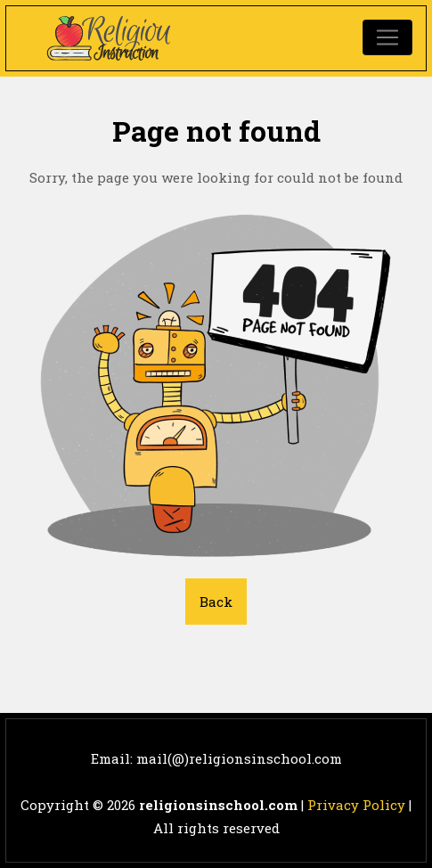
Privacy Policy (356, 805)
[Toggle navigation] (387, 37)
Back (216, 602)
